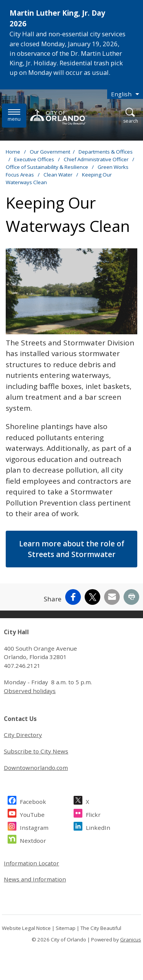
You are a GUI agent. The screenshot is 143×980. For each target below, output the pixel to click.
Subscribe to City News (36, 751)
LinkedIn (98, 827)
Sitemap (66, 928)
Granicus (131, 940)
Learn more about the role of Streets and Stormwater (72, 549)
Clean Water (59, 175)
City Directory (23, 735)
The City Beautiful (101, 928)
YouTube (32, 814)
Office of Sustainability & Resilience (47, 167)
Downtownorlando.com (36, 768)
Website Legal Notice (26, 928)
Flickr (93, 814)
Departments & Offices (106, 152)
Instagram (34, 827)
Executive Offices (35, 159)
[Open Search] (131, 116)
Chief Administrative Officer (97, 159)
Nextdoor (33, 840)
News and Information (35, 879)
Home (13, 152)
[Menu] (14, 116)
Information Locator (31, 863)
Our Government (50, 152)
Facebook (33, 801)
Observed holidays (30, 691)
